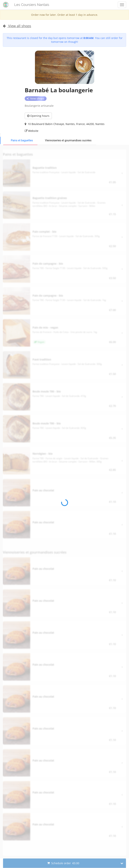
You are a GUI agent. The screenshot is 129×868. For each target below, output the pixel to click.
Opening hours (38, 116)
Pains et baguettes (22, 140)
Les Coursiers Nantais (32, 5)
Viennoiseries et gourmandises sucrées (68, 140)
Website (32, 131)
